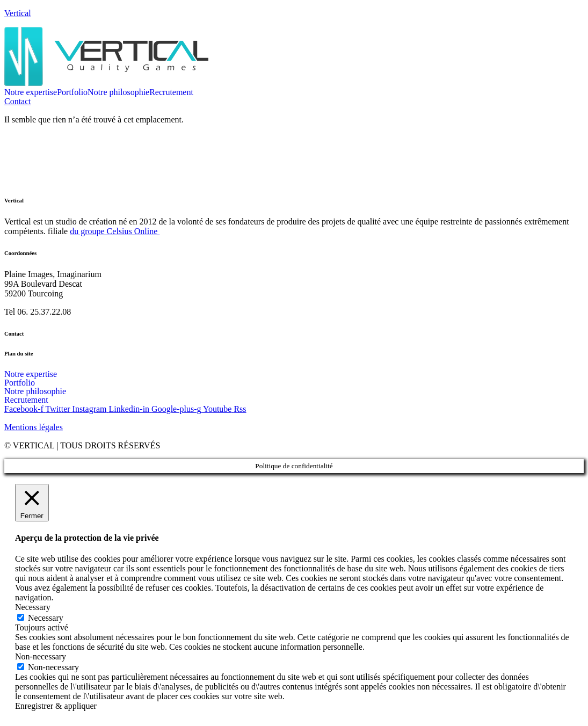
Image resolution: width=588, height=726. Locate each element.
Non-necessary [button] (41, 656)
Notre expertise (31, 92)
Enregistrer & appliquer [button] (56, 706)
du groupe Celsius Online (115, 231)
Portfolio (72, 92)
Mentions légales (34, 427)
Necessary (46, 618)
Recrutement (171, 92)
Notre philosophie (118, 92)
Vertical (18, 13)
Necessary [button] (33, 607)
